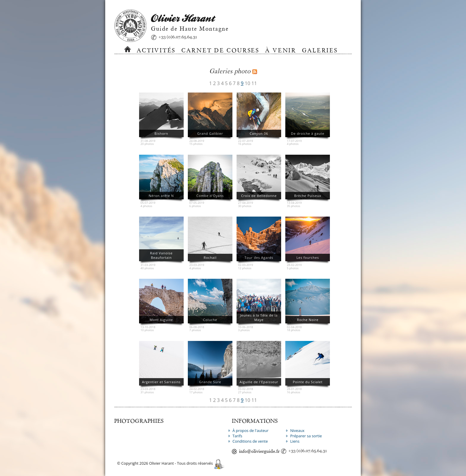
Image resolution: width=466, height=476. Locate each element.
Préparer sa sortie (306, 436)
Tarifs (237, 436)
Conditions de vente (250, 441)
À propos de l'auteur (250, 430)
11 (254, 83)
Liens (295, 441)
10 (248, 83)
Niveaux (297, 430)
